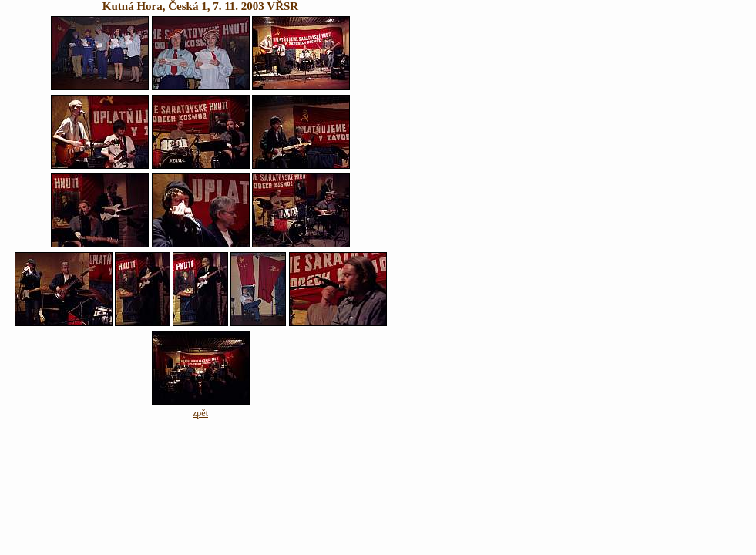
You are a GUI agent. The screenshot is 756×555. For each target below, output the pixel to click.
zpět (200, 413)
